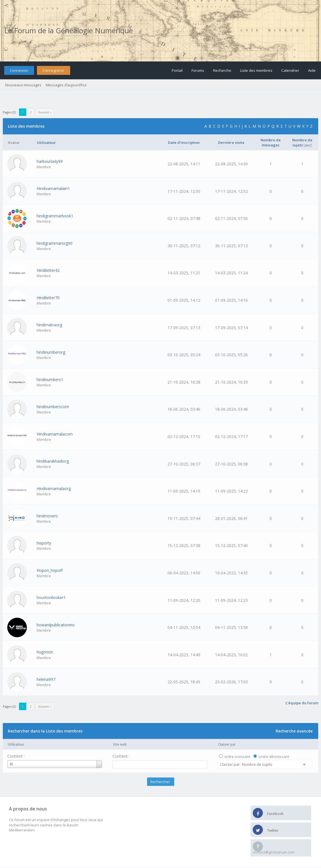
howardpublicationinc (56, 625)
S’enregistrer (53, 70)
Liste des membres (256, 70)
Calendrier (290, 70)
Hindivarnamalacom (55, 434)
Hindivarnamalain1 (53, 188)
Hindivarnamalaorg (54, 488)
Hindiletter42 (48, 270)
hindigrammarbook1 (55, 216)
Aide (312, 70)
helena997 (46, 679)
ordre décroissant (274, 757)
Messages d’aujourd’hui (66, 85)
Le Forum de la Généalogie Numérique (69, 30)
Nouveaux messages (23, 85)
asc (308, 145)
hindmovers (47, 516)
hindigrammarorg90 (55, 243)
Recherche (222, 70)
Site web (120, 744)
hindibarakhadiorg (53, 461)
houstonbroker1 (51, 597)
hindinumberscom (53, 407)
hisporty (44, 543)
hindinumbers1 (50, 380)
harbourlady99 (50, 161)
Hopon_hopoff (50, 570)
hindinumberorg (51, 352)
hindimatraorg (49, 325)
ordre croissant (237, 757)
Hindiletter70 (48, 298)
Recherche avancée (294, 731)
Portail (177, 70)
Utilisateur (16, 744)
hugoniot (45, 652)
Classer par (227, 744)
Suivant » (45, 112)
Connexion (19, 70)
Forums (198, 70)
